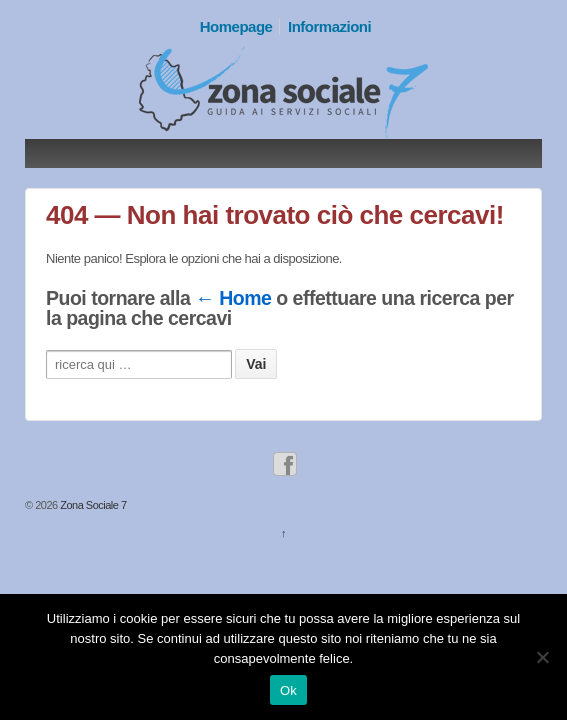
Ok (288, 690)
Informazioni (329, 26)
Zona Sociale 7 (92, 505)
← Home (233, 298)
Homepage (236, 26)
